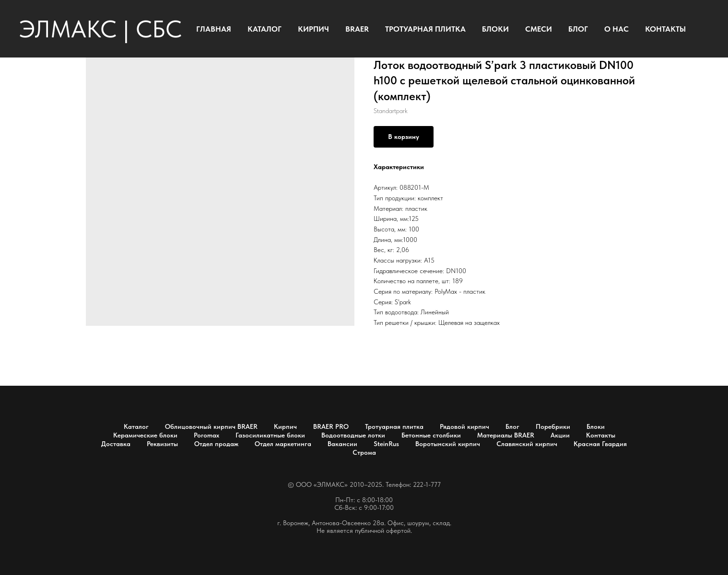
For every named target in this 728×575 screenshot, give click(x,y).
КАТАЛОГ (264, 29)
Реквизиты (162, 444)
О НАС (616, 29)
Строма (364, 452)
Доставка (116, 444)
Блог (512, 426)
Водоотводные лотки (353, 435)
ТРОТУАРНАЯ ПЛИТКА (425, 29)
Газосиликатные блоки (270, 435)
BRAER (357, 29)
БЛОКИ (495, 29)
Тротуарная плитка (394, 426)
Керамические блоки (145, 435)
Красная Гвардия (600, 444)
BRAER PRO (331, 426)
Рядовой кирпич (464, 426)
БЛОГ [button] (578, 29)
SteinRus (386, 444)
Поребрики (553, 426)
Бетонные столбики (431, 435)
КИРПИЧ (313, 29)
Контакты (601, 435)
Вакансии (342, 444)
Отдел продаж (216, 444)
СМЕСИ (539, 29)
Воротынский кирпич (448, 444)
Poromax (206, 435)
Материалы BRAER (506, 435)
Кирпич (285, 426)
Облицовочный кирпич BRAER (211, 426)
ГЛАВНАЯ (214, 29)
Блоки (596, 426)
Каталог (136, 426)
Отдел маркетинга (283, 444)
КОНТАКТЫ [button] (665, 29)
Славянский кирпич (527, 444)
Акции (560, 435)
